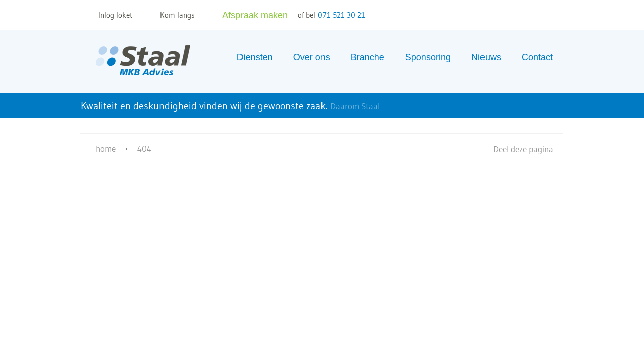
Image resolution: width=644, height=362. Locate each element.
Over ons (312, 57)
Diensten (255, 57)
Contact (537, 57)
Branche (368, 57)
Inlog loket (115, 15)
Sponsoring (428, 57)
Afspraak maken (255, 15)
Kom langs (177, 15)
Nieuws (486, 57)
